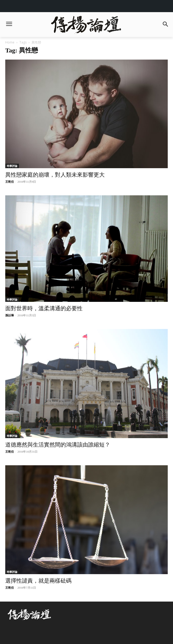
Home (10, 42)
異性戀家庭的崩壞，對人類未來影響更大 (55, 175)
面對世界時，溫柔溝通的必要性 (44, 308)
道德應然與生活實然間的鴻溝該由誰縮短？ (58, 445)
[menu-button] (9, 25)
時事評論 (12, 166)
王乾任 (10, 182)
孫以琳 (10, 315)
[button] (166, 25)
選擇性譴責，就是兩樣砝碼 (38, 581)
